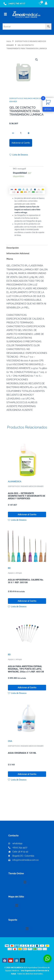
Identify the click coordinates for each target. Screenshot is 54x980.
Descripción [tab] (13, 248)
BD (9, 568)
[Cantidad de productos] (21, 133)
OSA (10, 741)
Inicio (9, 41)
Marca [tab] (10, 259)
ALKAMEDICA (15, 481)
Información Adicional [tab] (18, 253)
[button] (5, 14)
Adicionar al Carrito (21, 143)
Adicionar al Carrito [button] (27, 514)
